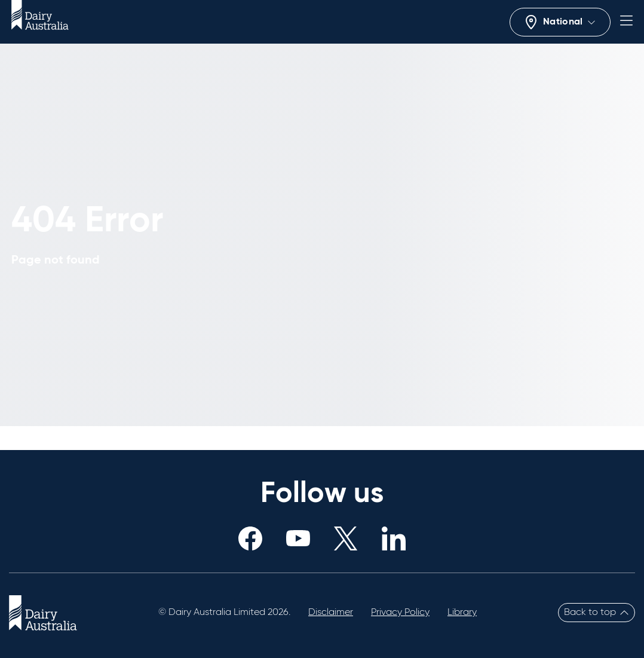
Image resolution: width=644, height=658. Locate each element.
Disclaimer (331, 613)
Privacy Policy (400, 613)
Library (462, 613)
